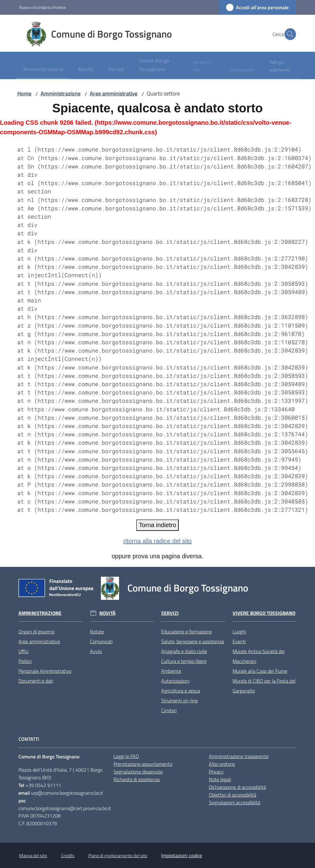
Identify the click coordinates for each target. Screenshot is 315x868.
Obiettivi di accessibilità (233, 795)
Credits (68, 856)
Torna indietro (157, 525)
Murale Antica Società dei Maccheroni (259, 656)
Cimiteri (169, 710)
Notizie (97, 632)
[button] (289, 34)
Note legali (220, 779)
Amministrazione (61, 93)
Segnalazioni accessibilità (235, 802)
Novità (108, 613)
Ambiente (171, 671)
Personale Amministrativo (45, 671)
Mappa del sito (33, 856)
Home (24, 93)
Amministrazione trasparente (239, 756)
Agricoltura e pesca (181, 691)
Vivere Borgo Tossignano (264, 613)
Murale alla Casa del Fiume (260, 671)
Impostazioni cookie (182, 855)
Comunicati (101, 641)
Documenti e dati (36, 681)
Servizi (170, 613)
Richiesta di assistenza (137, 779)
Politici (25, 661)
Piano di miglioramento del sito (118, 856)
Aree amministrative (114, 93)
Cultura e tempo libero (184, 661)
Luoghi (239, 632)
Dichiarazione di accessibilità (237, 787)
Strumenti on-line (179, 700)
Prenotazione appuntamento (143, 764)
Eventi (239, 641)
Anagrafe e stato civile (184, 651)
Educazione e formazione (187, 632)
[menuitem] (43, 70)
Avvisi (96, 651)
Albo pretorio (222, 764)
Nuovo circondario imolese (42, 7)
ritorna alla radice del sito (157, 541)
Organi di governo (36, 632)
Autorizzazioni (175, 681)
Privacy (216, 772)
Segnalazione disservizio (138, 772)
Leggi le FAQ (126, 756)
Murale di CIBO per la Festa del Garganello (264, 686)
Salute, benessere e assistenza (193, 641)
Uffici (24, 651)
